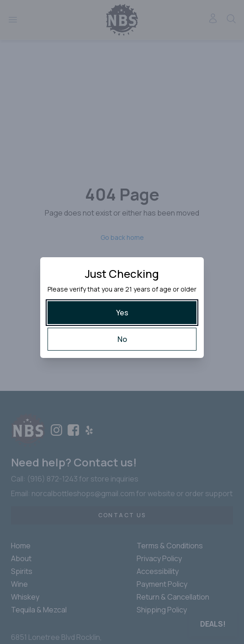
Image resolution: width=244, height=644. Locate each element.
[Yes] (122, 313)
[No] (122, 339)
